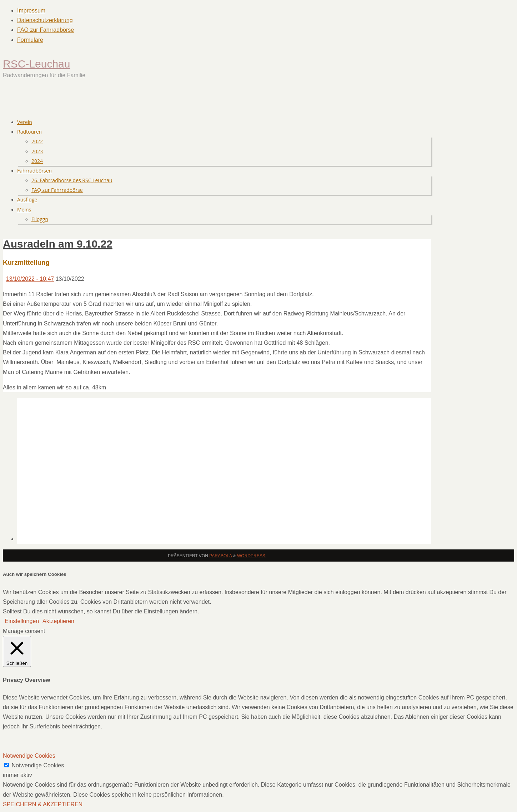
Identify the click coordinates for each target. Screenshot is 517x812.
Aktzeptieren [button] (58, 621)
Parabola (220, 556)
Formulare (30, 40)
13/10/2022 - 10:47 (30, 279)
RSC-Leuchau (36, 64)
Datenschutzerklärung (45, 20)
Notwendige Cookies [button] (29, 756)
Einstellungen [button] (22, 621)
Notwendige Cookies (38, 765)
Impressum (31, 11)
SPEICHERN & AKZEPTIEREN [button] (43, 804)
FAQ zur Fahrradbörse (46, 30)
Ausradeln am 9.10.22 (58, 244)
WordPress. (252, 556)
